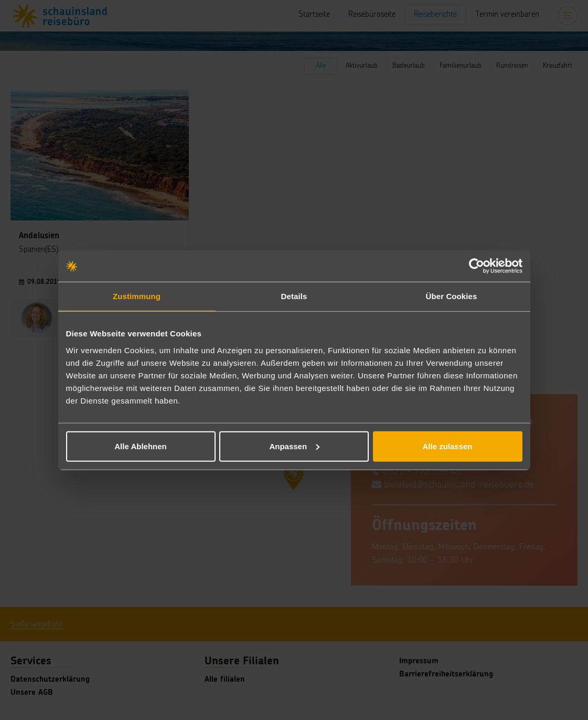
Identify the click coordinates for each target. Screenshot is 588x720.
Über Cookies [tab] (452, 296)
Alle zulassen (447, 446)
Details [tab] (294, 296)
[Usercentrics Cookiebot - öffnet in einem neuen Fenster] (477, 266)
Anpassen (294, 446)
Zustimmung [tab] (137, 296)
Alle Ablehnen (140, 446)
